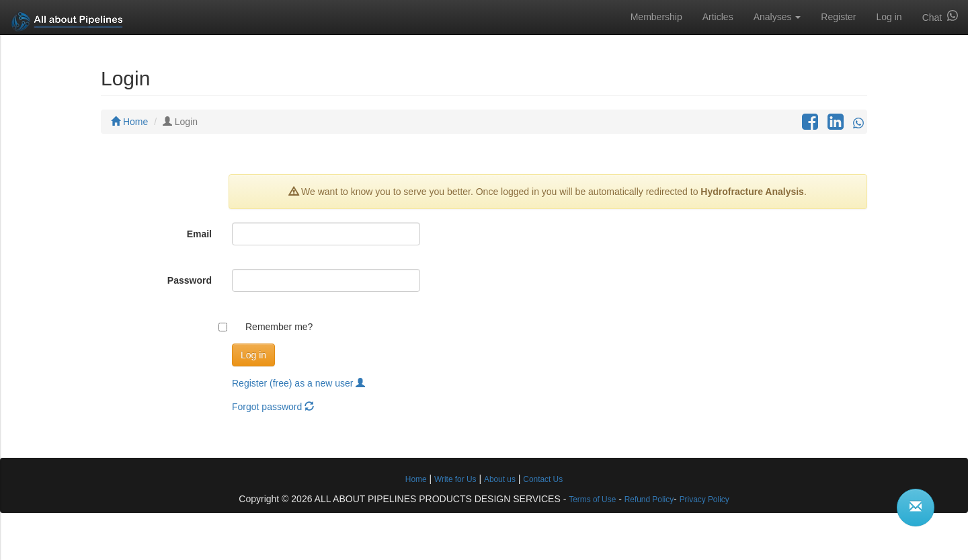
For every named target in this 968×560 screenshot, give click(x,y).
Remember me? (279, 327)
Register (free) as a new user (298, 383)
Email (199, 234)
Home (129, 122)
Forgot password (273, 407)
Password (190, 280)
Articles (718, 17)
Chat (940, 16)
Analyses (777, 17)
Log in (889, 17)
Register (838, 17)
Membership (656, 17)
